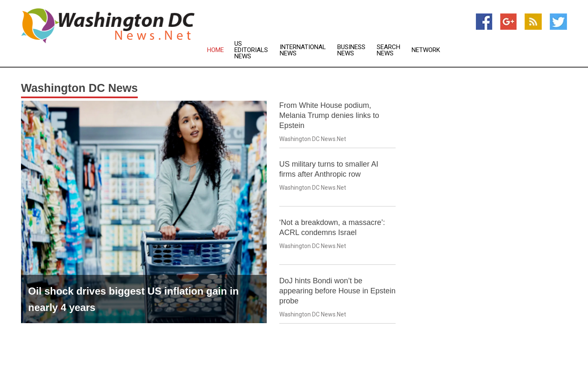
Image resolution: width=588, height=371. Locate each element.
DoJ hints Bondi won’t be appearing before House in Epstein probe (337, 291)
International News (303, 50)
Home (215, 50)
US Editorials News (251, 50)
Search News (388, 50)
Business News (351, 50)
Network (426, 50)
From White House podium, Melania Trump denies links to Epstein (329, 115)
